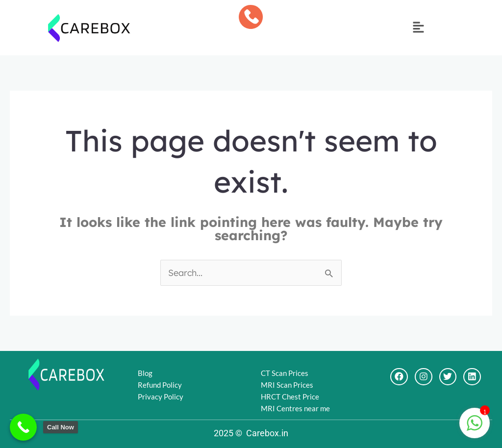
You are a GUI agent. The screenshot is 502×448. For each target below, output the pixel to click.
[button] (418, 28)
